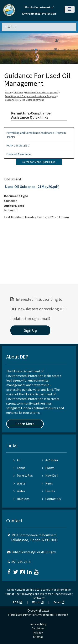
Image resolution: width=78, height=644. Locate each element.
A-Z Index (50, 460)
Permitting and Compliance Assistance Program (30, 96)
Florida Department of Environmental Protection (38, 615)
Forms (48, 468)
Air (17, 460)
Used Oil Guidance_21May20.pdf (32, 187)
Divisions (18, 92)
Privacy (38, 632)
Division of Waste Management (41, 92)
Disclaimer (38, 628)
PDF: (17, 602)
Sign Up (30, 330)
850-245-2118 (21, 562)
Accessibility (38, 624)
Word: (38, 602)
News (47, 483)
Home (8, 92)
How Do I (50, 476)
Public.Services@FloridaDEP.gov (34, 552)
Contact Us (51, 499)
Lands (19, 468)
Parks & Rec (23, 476)
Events (48, 491)
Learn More (25, 424)
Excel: (59, 602)
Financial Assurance (19, 154)
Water (19, 491)
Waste (19, 483)
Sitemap (38, 637)
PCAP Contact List (17, 145)
